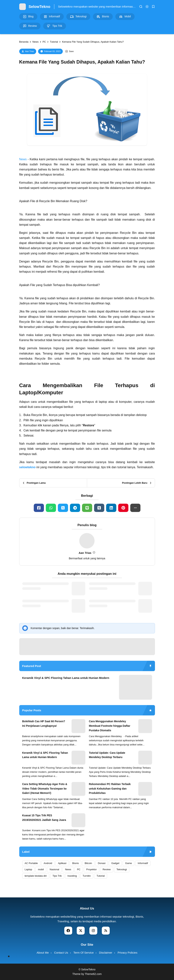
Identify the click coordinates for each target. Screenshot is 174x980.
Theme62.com (93, 974)
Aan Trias (30, 51)
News (23, 159)
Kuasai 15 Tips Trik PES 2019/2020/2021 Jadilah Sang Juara (44, 818)
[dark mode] (147, 7)
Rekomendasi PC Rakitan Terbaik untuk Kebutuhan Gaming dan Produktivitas (110, 789)
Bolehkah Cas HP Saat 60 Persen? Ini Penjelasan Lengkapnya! (44, 724)
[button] (135, 508)
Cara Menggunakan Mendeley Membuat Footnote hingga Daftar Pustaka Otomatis (110, 726)
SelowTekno (39, 7)
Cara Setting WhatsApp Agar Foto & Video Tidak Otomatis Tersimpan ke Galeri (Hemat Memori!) (45, 789)
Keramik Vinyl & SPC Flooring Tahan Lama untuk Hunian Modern (66, 678)
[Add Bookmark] (69, 51)
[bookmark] (153, 7)
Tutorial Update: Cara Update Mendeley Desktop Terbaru (107, 755)
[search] (141, 7)
